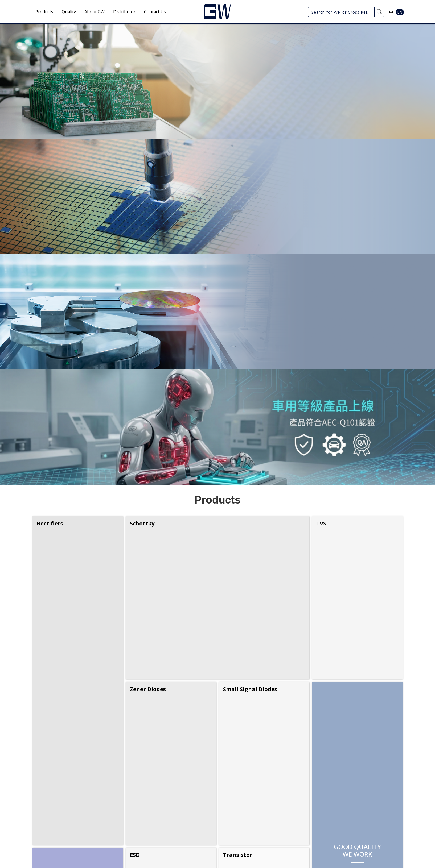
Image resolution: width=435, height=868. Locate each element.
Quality (69, 12)
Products (44, 12)
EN (400, 12)
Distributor (124, 12)
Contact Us (155, 12)
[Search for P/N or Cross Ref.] (341, 12)
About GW (95, 12)
